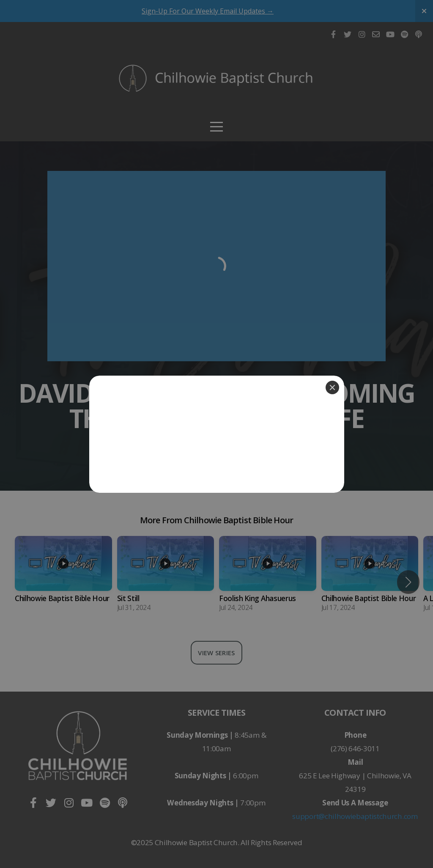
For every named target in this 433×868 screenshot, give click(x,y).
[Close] (332, 387)
